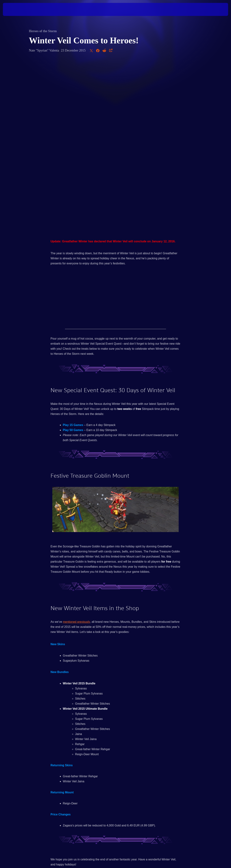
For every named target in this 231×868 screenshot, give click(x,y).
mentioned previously (76, 452)
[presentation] (14, 9)
